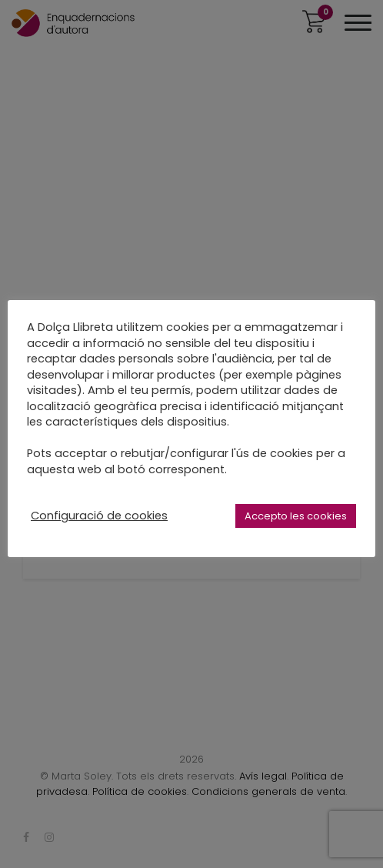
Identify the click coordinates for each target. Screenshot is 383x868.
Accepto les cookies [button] (296, 516)
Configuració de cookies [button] (99, 516)
